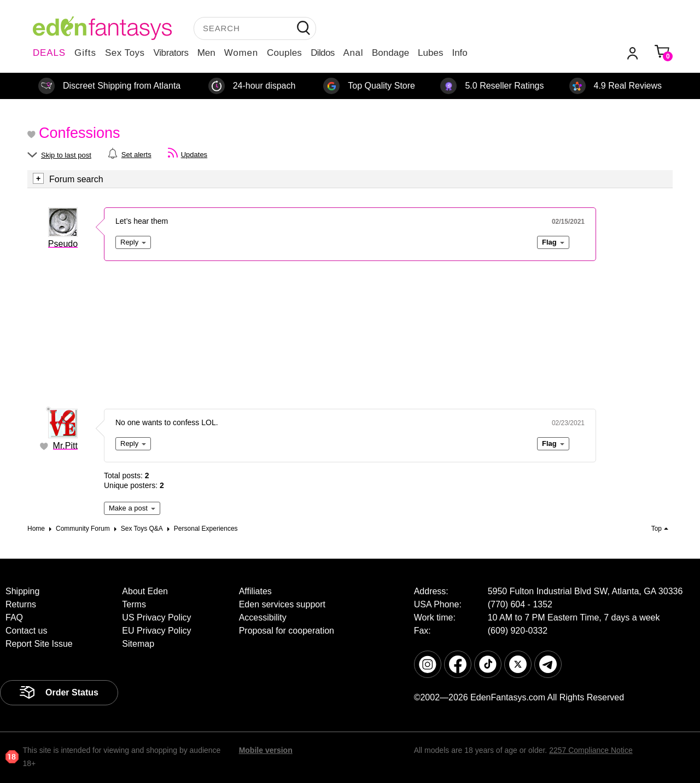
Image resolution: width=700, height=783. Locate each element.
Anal (353, 53)
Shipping (22, 591)
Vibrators (171, 53)
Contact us (26, 631)
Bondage (390, 53)
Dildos (322, 53)
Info (459, 53)
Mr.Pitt (65, 446)
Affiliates (255, 591)
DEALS (49, 53)
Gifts (85, 53)
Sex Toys (125, 53)
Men (206, 53)
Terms (134, 604)
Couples (284, 53)
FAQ (14, 617)
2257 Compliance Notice (591, 750)
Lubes (430, 53)
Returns (21, 604)
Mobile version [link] (266, 750)
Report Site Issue (39, 644)
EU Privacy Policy (156, 631)
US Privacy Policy (156, 617)
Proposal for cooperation (287, 631)
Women (241, 53)
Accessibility (263, 617)
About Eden (145, 591)
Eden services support (282, 604)
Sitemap (138, 644)
